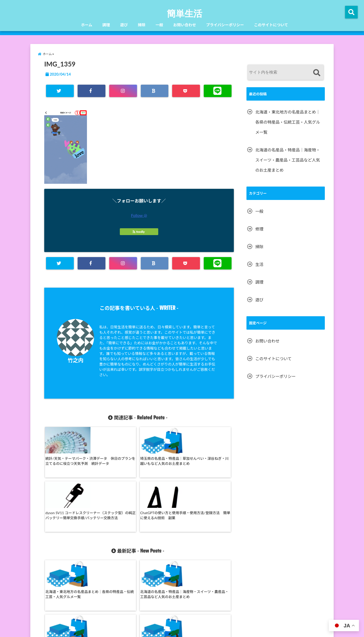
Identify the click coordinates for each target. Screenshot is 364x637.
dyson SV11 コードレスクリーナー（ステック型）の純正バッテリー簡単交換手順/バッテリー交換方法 (162, 465)
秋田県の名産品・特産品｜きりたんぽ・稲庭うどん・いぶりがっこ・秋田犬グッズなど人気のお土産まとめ (162, 550)
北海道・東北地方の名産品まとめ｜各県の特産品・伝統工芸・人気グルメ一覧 (67, 547)
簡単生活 (185, 13)
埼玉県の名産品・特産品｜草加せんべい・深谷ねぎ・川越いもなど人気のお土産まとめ (114, 465)
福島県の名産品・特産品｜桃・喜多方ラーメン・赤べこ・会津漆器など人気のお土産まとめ (209, 550)
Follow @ (139, 215)
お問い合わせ (185, 25)
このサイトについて (271, 25)
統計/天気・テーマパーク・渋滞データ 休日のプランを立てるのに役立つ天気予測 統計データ (67, 465)
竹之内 (76, 360)
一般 (159, 25)
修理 (259, 229)
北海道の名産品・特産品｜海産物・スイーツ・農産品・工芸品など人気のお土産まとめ (114, 550)
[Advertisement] (286, 426)
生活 (259, 264)
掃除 (142, 25)
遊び (124, 25)
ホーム (87, 25)
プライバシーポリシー (225, 25)
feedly (139, 232)
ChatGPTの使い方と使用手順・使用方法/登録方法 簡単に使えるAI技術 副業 (209, 462)
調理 (106, 25)
